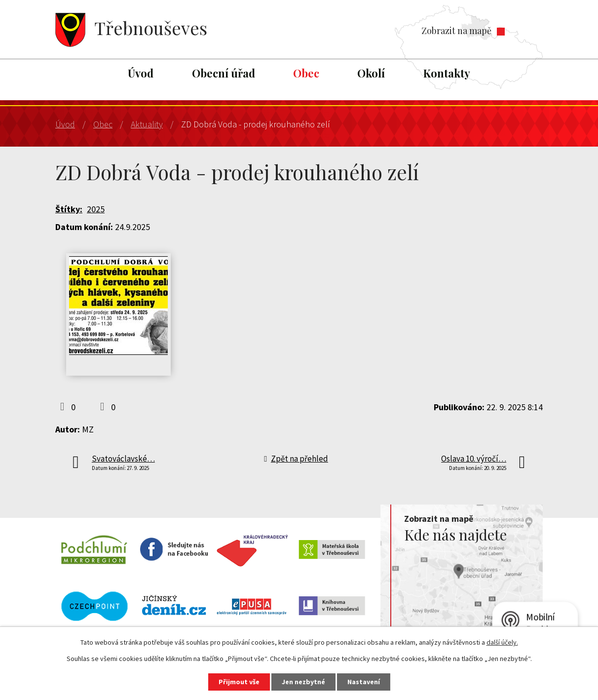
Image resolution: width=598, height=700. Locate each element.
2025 (96, 209)
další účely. (502, 642)
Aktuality (147, 124)
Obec (306, 73)
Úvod (141, 73)
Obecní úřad (224, 73)
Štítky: (69, 209)
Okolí (371, 73)
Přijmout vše (239, 682)
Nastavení (364, 682)
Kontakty (447, 73)
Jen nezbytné (303, 682)
